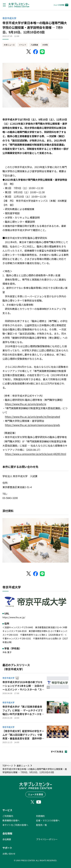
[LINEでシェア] (42, 52)
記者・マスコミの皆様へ (48, 820)
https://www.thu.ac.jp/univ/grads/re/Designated (32, 417)
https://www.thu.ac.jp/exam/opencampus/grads (32, 425)
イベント (23, 45)
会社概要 (7, 839)
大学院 (45, 45)
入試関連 (34, 45)
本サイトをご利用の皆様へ (15, 825)
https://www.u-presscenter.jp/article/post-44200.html (35, 454)
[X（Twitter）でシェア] (29, 52)
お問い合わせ (9, 854)
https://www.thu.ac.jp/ (14, 617)
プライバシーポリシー (47, 839)
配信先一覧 (42, 825)
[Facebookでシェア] (36, 52)
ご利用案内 (8, 816)
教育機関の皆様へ (11, 820)
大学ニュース (9, 45)
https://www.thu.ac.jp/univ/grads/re (26, 404)
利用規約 (40, 816)
